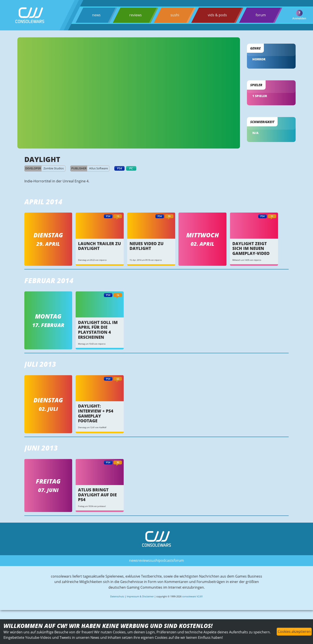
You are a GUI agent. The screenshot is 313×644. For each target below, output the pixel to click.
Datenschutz (117, 596)
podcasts (166, 560)
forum (261, 15)
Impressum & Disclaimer (140, 596)
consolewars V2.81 (192, 596)
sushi (175, 15)
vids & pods (217, 15)
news (96, 15)
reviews (136, 15)
